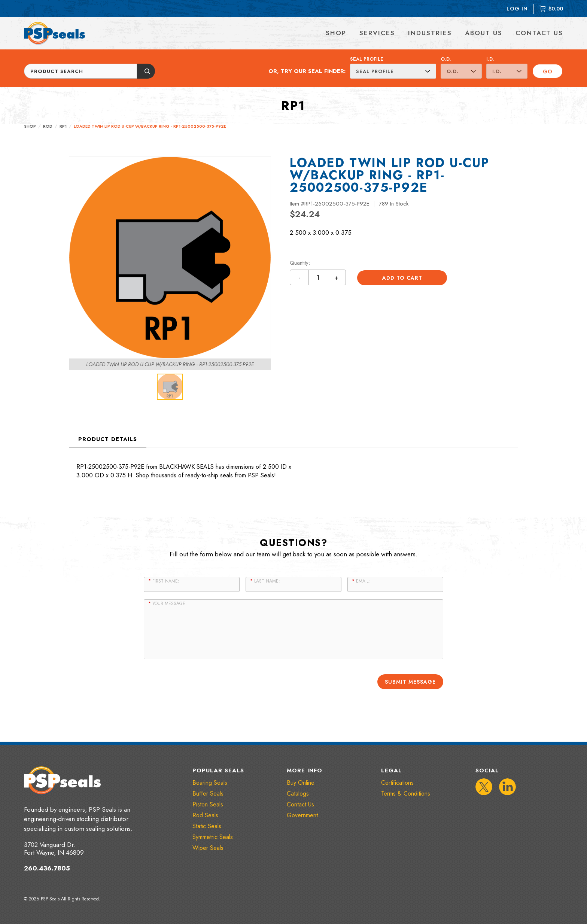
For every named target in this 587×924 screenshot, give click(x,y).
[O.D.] (461, 71)
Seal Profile (367, 59)
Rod (48, 126)
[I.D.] (507, 71)
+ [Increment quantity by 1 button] (337, 277)
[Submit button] (146, 71)
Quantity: (300, 263)
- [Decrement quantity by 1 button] (299, 277)
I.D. (490, 59)
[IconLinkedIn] (507, 786)
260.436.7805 (47, 868)
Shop (30, 126)
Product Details (108, 439)
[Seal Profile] (393, 71)
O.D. (446, 59)
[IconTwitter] (484, 786)
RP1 (63, 126)
